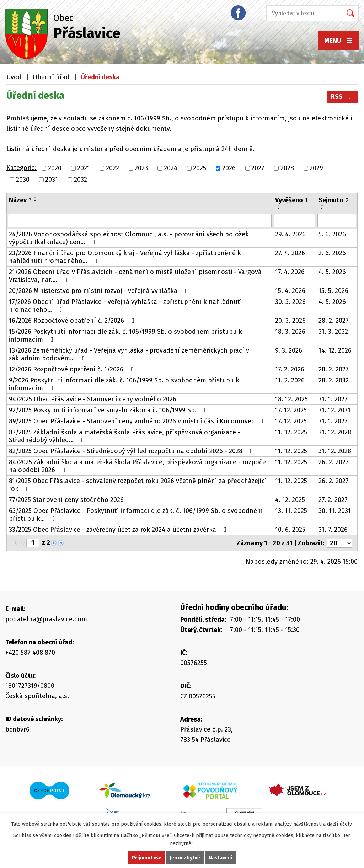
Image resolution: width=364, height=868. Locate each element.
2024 (171, 168)
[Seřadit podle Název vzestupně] (36, 198)
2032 (81, 180)
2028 (287, 168)
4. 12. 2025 (290, 500)
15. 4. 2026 (290, 291)
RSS (342, 97)
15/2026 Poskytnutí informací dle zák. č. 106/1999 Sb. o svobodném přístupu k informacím (125, 336)
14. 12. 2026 (335, 350)
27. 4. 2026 (290, 253)
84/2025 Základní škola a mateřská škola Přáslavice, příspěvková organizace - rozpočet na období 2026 (139, 466)
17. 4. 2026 (290, 272)
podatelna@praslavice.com (46, 619)
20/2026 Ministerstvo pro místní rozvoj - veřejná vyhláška (100, 291)
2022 (113, 168)
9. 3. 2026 (289, 350)
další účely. (340, 824)
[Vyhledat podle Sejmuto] (337, 221)
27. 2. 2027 (333, 500)
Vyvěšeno (291, 200)
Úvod (14, 77)
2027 (258, 168)
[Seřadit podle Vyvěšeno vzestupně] (279, 205)
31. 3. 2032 (333, 332)
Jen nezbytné (185, 858)
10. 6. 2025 (290, 530)
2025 (200, 168)
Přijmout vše (147, 858)
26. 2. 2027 (334, 462)
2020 (55, 168)
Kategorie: (22, 168)
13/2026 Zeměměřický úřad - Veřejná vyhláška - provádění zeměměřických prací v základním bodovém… (129, 354)
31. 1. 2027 (333, 399)
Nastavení (220, 858)
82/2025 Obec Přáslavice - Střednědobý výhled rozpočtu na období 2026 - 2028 (132, 451)
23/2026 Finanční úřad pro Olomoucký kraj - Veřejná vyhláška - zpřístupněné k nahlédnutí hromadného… (125, 257)
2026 (229, 168)
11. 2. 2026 (290, 380)
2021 (84, 168)
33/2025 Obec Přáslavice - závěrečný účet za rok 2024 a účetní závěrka (119, 530)
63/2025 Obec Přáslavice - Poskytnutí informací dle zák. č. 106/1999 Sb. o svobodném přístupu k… (136, 515)
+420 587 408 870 (30, 653)
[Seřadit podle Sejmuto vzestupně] (322, 205)
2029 (316, 168)
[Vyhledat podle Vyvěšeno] (295, 221)
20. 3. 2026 (290, 321)
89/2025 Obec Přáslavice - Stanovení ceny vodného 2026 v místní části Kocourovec (138, 421)
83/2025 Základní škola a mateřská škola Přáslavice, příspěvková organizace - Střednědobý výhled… (125, 436)
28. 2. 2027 (334, 321)
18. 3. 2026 (290, 332)
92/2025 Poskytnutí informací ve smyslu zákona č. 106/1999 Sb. (109, 410)
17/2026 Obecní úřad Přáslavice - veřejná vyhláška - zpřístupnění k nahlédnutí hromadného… (125, 306)
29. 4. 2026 (290, 234)
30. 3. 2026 (290, 302)
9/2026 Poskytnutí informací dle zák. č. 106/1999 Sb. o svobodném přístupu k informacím (124, 384)
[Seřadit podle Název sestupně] (36, 200)
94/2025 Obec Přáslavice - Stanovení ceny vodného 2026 (99, 399)
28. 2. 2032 (334, 380)
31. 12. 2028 (335, 432)
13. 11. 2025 (291, 511)
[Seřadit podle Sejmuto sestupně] (322, 208)
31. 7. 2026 (333, 530)
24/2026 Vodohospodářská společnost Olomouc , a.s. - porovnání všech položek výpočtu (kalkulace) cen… (129, 238)
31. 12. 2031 (334, 410)
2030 (23, 180)
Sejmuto (334, 200)
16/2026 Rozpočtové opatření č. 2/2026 (73, 321)
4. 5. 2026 (332, 272)
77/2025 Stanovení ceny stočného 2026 (73, 500)
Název (20, 200)
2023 (141, 168)
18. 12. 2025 (291, 399)
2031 (52, 180)
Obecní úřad (51, 77)
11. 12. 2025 (291, 432)
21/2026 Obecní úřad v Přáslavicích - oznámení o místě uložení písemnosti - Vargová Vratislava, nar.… (135, 276)
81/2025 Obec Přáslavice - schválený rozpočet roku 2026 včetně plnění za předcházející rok (138, 485)
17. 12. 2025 (291, 410)
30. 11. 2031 (335, 511)
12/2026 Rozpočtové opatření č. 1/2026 (73, 369)
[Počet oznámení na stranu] (339, 543)
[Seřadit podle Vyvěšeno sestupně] (279, 208)
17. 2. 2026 (290, 369)
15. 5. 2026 (333, 291)
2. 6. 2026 (332, 253)
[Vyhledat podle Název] (140, 221)
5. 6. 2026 (332, 234)
